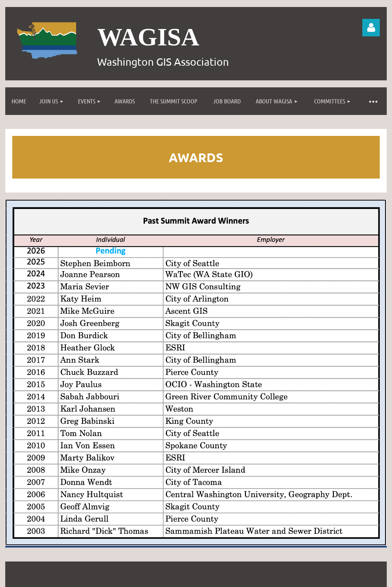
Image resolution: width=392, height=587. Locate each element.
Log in (371, 28)
